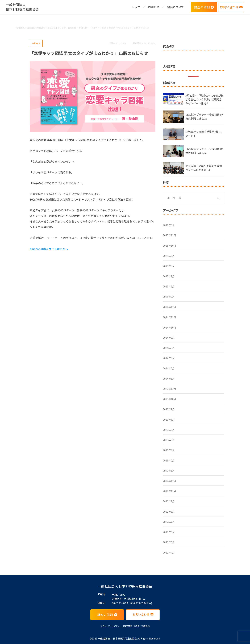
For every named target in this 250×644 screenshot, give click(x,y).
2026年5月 (169, 225)
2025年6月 (169, 286)
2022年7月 (169, 522)
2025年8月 (169, 266)
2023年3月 (169, 450)
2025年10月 (169, 246)
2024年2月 (169, 368)
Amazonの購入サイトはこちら (49, 249)
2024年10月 (169, 327)
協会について (176, 7)
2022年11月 (169, 491)
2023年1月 (169, 471)
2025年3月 (169, 297)
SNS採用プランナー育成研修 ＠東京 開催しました (204, 117)
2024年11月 (169, 317)
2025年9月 (169, 256)
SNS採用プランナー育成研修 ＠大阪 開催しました (204, 151)
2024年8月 (169, 348)
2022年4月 (169, 552)
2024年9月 (169, 338)
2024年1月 (169, 379)
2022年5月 (169, 542)
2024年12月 (169, 307)
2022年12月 (169, 481)
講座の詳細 (204, 7)
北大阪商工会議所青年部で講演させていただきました (204, 168)
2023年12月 (169, 389)
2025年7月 (169, 276)
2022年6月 (169, 532)
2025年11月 (169, 235)
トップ (136, 7)
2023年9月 (169, 409)
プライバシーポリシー (111, 626)
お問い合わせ (231, 7)
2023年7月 (169, 420)
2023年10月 (169, 399)
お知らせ (154, 7)
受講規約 (145, 626)
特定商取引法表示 (131, 626)
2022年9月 (169, 501)
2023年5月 (169, 440)
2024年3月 (169, 358)
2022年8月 (169, 512)
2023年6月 (169, 430)
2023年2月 (169, 460)
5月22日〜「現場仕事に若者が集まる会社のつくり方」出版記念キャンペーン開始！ (204, 99)
